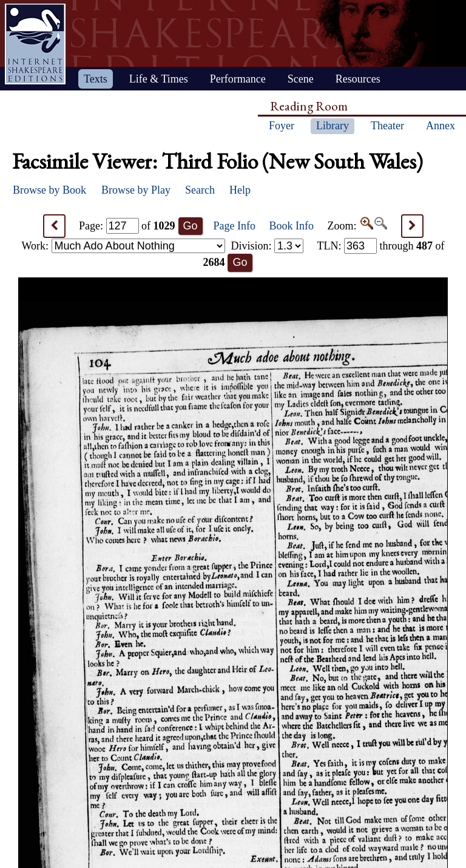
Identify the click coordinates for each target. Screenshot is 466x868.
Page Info (235, 226)
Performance (238, 79)
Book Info (292, 226)
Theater (387, 126)
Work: (123, 246)
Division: (267, 246)
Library (333, 126)
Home (35, 44)
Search (200, 190)
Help (240, 190)
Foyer (282, 126)
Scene (301, 79)
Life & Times (159, 79)
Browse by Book (49, 190)
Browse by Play (136, 190)
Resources (358, 79)
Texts (96, 79)
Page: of (127, 226)
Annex (441, 126)
